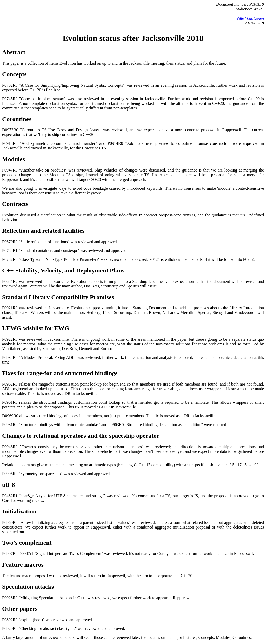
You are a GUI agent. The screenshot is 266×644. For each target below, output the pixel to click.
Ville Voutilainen (250, 18)
